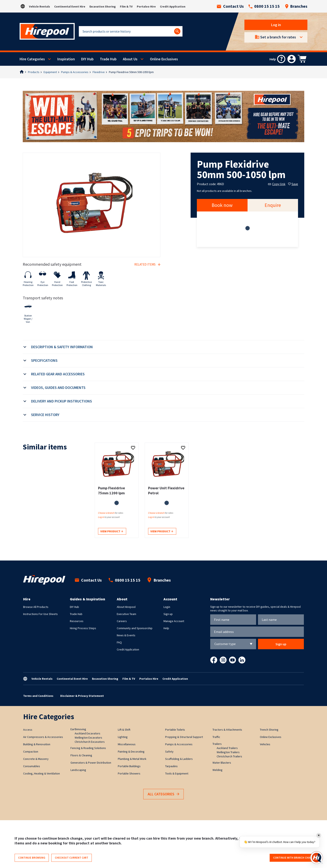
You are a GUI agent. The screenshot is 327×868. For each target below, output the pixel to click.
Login (167, 607)
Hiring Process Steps (83, 628)
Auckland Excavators (87, 733)
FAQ (119, 642)
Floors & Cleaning (81, 755)
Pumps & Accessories (75, 72)
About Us (130, 59)
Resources (77, 621)
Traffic (216, 737)
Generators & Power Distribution (91, 763)
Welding (218, 770)
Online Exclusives (164, 59)
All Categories (163, 794)
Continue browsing (32, 858)
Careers (122, 621)
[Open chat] (317, 858)
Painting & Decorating (131, 752)
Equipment (50, 72)
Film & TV (126, 6)
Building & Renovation (37, 744)
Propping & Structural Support (184, 737)
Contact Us (230, 6)
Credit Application (173, 6)
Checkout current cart (72, 858)
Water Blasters (222, 763)
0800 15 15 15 (264, 6)
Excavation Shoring (103, 6)
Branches (296, 6)
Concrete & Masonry (36, 759)
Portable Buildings (129, 766)
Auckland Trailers (227, 748)
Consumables (32, 766)
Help (166, 628)
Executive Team (126, 614)
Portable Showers (129, 773)
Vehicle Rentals (40, 6)
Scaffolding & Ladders (179, 759)
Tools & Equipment (177, 773)
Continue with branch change (294, 858)
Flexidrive (99, 72)
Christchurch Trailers (229, 756)
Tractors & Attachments (227, 730)
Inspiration (66, 59)
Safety (169, 752)
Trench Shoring (269, 730)
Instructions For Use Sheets (40, 614)
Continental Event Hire (70, 6)
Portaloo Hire (146, 6)
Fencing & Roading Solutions (88, 748)
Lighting (123, 737)
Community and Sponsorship (135, 628)
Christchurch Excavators (90, 742)
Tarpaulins (171, 766)
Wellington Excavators (88, 738)
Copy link (277, 184)
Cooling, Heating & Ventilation (42, 773)
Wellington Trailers (228, 752)
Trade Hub (108, 59)
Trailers (217, 744)
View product (112, 532)
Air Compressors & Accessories (43, 737)
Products (34, 72)
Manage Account (174, 621)
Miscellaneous (127, 744)
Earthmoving (78, 729)
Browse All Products (36, 607)
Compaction (31, 752)
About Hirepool (126, 607)
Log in (276, 25)
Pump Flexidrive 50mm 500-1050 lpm (131, 72)
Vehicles (265, 744)
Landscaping (78, 770)
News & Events (126, 635)
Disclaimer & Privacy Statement (82, 696)
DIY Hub (87, 59)
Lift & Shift (124, 730)
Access (28, 730)
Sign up (168, 614)
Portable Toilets (175, 730)
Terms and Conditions (38, 696)
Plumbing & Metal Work (132, 759)
